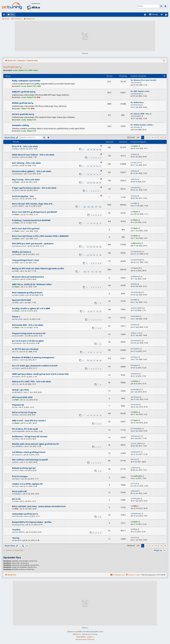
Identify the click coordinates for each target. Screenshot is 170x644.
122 (92, 272)
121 (88, 272)
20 (97, 223)
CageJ (136, 420)
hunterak (18, 343)
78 (94, 150)
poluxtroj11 (137, 341)
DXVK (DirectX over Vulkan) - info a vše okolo (33, 155)
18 (91, 223)
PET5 (135, 538)
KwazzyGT (137, 436)
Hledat (7, 19)
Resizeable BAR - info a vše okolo (28, 325)
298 (100, 207)
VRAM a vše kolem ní (22, 252)
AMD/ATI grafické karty (24, 92)
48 (100, 255)
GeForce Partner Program (24, 412)
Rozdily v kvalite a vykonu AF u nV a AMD (31, 308)
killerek (136, 188)
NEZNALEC (18, 392)
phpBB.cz (90, 637)
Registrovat (30, 19)
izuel (135, 459)
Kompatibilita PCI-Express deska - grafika (32, 522)
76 (88, 150)
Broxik (135, 491)
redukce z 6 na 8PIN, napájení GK (27, 484)
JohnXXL (137, 127)
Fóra (12, 15)
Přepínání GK (18, 405)
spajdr (136, 365)
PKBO (30, 70)
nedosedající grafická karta (25, 514)
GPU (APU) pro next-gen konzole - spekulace (33, 244)
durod (17, 190)
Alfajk (135, 529)
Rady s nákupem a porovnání (26, 81)
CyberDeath (138, 252)
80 (100, 150)
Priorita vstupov (20, 476)
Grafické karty (12, 67)
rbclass (136, 405)
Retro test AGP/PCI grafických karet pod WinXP (35, 212)
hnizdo (17, 368)
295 (88, 207)
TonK (16, 486)
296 (92, 207)
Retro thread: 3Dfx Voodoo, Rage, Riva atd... (33, 204)
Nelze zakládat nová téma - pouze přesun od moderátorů (39, 506)
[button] (138, 138)
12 (91, 166)
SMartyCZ (18, 494)
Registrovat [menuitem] (167, 15)
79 (97, 150)
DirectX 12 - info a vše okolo (25, 146)
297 (96, 207)
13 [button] (161, 137)
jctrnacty (136, 83)
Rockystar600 (19, 431)
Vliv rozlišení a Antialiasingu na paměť (30, 460)
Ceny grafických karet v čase (26, 260)
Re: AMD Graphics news (140, 91)
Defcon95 (18, 319)
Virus (16, 470)
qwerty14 (18, 540)
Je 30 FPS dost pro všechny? (25, 349)
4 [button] (153, 137)
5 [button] (156, 137)
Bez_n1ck (137, 333)
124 (100, 272)
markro (17, 377)
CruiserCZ (18, 455)
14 (97, 166)
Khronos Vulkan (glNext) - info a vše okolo (32, 171)
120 (85, 272)
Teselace (16, 530)
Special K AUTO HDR (21, 300)
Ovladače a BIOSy (20, 125)
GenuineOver (20, 525)
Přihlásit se (18, 19)
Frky (16, 407)
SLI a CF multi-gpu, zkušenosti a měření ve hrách (35, 366)
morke (15, 70)
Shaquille (137, 499)
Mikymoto (137, 277)
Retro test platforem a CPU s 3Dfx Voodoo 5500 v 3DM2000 (40, 236)
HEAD (135, 203)
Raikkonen (137, 514)
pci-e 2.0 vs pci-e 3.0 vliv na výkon (28, 341)
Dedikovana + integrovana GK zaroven (30, 436)
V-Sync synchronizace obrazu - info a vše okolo (34, 188)
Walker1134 (23, 70)
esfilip (17, 439)
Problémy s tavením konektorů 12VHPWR (31, 220)
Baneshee (137, 243)
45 (100, 247)
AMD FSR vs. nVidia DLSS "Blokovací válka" (32, 284)
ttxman (136, 468)
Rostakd (136, 316)
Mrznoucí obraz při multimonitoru (28, 277)
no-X (16, 352)
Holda (17, 279)
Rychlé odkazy (4, 15)
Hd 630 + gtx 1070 (20, 390)
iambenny (137, 105)
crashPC (136, 349)
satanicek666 (19, 295)
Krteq (16, 149)
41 (88, 247)
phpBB (78, 632)
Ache (16, 360)
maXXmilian (138, 476)
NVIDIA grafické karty (23, 103)
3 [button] (149, 137)
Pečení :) (16, 317)
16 (97, 174)
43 (94, 247)
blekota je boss (20, 246)
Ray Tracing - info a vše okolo (26, 180)
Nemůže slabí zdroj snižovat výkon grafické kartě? (36, 444)
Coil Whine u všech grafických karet (29, 452)
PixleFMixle (137, 429)
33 (88, 183)
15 (100, 166)
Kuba (16, 501)
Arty (79, 634)
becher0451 (19, 336)
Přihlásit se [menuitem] (162, 15)
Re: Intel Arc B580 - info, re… (142, 114)
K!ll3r (16, 166)
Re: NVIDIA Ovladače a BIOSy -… (143, 125)
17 (100, 174)
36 (97, 183)
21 (100, 223)
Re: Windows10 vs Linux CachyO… (144, 80)
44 (97, 247)
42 (91, 247)
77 (91, 150)
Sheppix (136, 397)
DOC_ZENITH (19, 206)
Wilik (38, 97)
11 (88, 166)
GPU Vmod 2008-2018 (22, 397)
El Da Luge (19, 516)
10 (91, 311)
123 (96, 272)
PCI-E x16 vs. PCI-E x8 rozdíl (25, 429)
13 (94, 166)
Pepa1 (136, 357)
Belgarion (137, 452)
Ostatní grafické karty (23, 114)
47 (97, 255)
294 (85, 207)
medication (138, 292)
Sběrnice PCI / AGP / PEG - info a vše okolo (31, 382)
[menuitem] (145, 15)
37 (100, 183)
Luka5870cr (19, 446)
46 (94, 255)
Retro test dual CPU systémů (26, 229)
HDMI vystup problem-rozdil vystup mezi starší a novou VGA (40, 374)
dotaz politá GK (19, 491)
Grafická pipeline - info (23, 196)
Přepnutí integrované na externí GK (29, 333)
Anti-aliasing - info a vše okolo (26, 163)
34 (91, 183)
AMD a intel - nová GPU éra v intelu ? (29, 421)
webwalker (137, 116)
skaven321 (137, 94)
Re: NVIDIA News (137, 103)
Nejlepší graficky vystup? (24, 468)
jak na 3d (16, 499)
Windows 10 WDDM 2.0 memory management (33, 357)
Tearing (16, 538)
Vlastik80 (18, 254)
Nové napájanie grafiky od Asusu (27, 293)
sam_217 (136, 163)
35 (94, 183)
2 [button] (146, 137)
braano (17, 479)
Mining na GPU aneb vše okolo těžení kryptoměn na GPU (38, 269)
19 (94, 223)
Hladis (36, 70)
